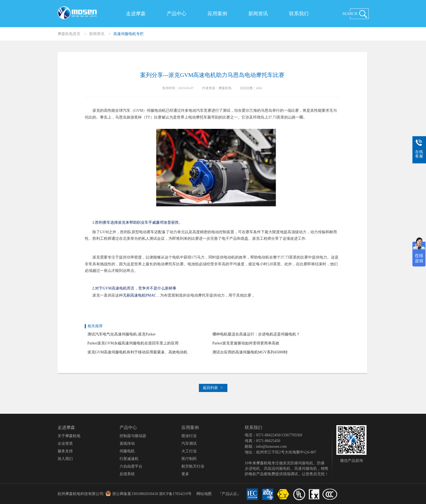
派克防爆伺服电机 (298, 463)
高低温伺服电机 (277, 469)
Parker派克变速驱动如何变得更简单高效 (246, 343)
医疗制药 (189, 459)
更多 (185, 474)
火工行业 (189, 451)
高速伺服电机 (306, 469)
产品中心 (177, 14)
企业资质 (65, 444)
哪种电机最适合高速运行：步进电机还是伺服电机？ (256, 334)
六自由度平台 (131, 466)
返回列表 (213, 388)
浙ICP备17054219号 (175, 494)
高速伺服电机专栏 (129, 34)
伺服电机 (127, 451)
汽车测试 (189, 444)
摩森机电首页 (69, 34)
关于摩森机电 (69, 436)
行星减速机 (129, 459)
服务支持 (65, 451)
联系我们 (299, 14)
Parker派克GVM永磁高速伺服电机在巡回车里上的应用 (133, 343)
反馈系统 (127, 474)
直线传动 (127, 444)
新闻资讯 (258, 14)
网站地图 (204, 494)
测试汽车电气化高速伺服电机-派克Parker (122, 334)
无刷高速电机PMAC (140, 295)
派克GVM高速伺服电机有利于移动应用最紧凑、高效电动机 (138, 352)
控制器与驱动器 (133, 436)
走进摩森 (136, 14)
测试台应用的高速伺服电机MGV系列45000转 (250, 352)
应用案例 (217, 14)
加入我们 (65, 459)
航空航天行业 (193, 466)
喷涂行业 (189, 436)
